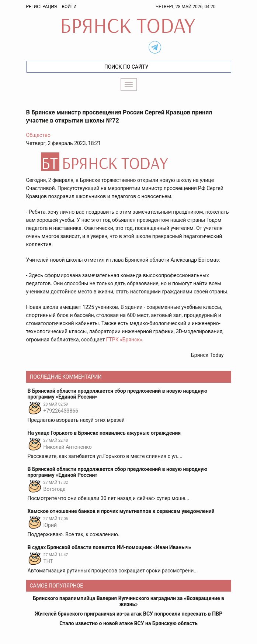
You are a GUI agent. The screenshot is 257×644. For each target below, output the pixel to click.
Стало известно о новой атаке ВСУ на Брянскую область (128, 623)
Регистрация (42, 7)
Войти (69, 7)
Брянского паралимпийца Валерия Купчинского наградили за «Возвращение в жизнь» (128, 601)
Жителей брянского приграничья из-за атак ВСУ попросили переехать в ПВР (128, 614)
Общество (38, 135)
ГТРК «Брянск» (124, 340)
